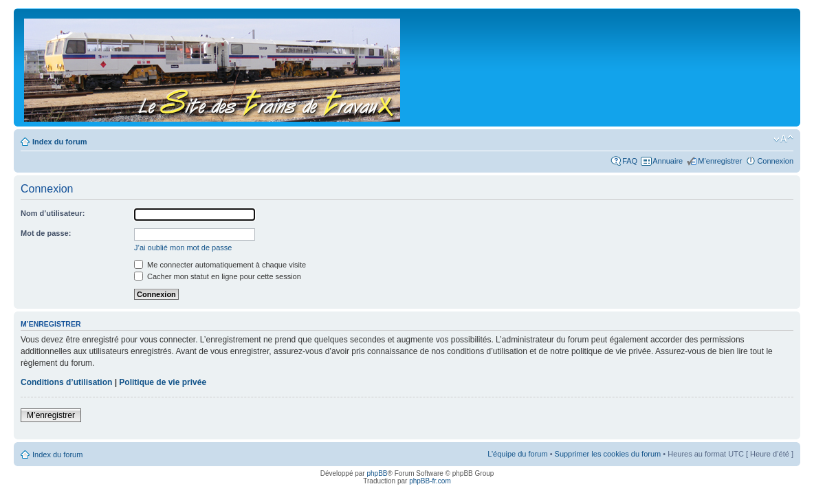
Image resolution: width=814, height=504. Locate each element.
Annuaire (668, 161)
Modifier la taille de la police (783, 139)
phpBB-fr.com (430, 481)
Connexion (775, 161)
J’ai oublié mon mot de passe (183, 248)
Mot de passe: (46, 233)
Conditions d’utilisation (66, 382)
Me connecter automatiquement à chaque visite (220, 265)
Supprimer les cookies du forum (608, 454)
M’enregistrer (720, 161)
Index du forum (59, 142)
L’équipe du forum (517, 454)
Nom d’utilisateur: (53, 213)
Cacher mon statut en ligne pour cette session (218, 276)
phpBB (377, 473)
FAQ (630, 161)
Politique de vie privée (163, 382)
